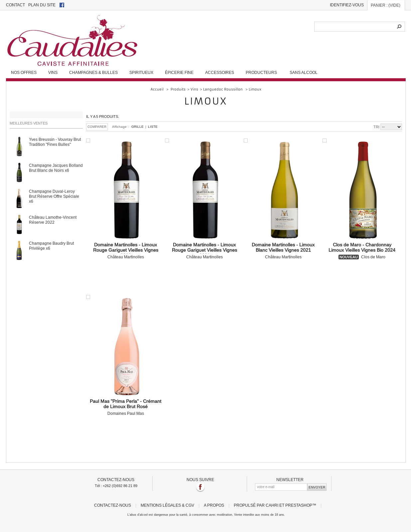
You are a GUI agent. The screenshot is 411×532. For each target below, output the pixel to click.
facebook (62, 5)
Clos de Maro (362, 251)
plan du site (42, 5)
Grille (137, 127)
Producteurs (261, 72)
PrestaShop (299, 505)
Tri (376, 127)
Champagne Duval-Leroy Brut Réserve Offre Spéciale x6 (54, 196)
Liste (153, 127)
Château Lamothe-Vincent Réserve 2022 (53, 220)
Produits (178, 89)
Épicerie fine (179, 72)
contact (15, 5)
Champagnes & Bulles (93, 72)
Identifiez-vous (347, 5)
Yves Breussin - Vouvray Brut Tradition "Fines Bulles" (55, 142)
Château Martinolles (126, 251)
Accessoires (220, 72)
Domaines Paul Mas (126, 407)
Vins (53, 72)
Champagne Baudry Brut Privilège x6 (51, 246)
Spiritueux (141, 72)
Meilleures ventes (29, 123)
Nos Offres (24, 72)
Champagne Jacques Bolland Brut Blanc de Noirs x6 (56, 168)
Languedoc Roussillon (223, 89)
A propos (214, 505)
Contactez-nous (113, 505)
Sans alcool (304, 72)
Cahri (272, 505)
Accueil (157, 89)
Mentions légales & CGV (167, 505)
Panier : (386, 5)
